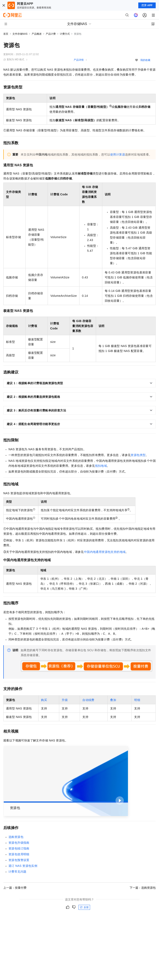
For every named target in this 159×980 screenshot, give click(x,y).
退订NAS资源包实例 (23, 866)
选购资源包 (16, 837)
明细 (137, 700)
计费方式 (65, 34)
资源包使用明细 (19, 854)
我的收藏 (145, 60)
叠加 (113, 700)
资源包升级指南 (19, 843)
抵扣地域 (101, 466)
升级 (65, 700)
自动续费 (88, 700)
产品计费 (51, 34)
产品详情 (79, 60)
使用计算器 (118, 154)
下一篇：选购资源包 (143, 888)
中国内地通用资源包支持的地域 (105, 552)
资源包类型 (138, 455)
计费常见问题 (17, 872)
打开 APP (147, 5)
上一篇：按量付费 (15, 888)
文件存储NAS (20, 34)
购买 (44, 700)
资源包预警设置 (19, 860)
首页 (6, 34)
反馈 (84, 907)
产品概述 (37, 34)
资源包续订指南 (19, 848)
